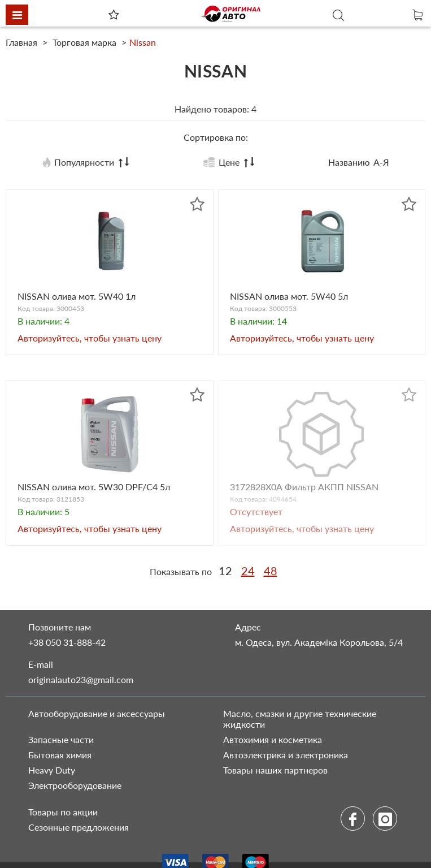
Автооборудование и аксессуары (97, 713)
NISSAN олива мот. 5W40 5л (289, 296)
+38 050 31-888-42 (67, 642)
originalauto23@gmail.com (81, 679)
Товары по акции (63, 812)
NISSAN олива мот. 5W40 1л (77, 296)
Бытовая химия (60, 755)
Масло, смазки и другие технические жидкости (300, 719)
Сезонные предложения (79, 827)
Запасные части (61, 739)
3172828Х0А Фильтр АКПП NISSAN (304, 487)
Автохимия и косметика (273, 739)
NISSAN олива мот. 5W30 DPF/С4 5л (94, 487)
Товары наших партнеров (275, 770)
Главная (23, 42)
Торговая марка (84, 42)
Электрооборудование (75, 785)
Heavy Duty (52, 770)
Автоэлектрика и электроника (286, 755)
